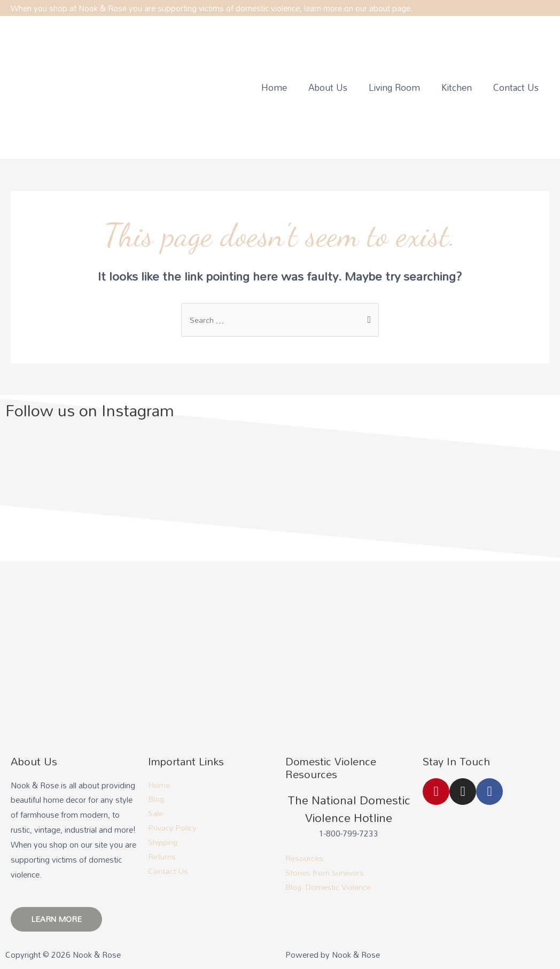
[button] (57, 920)
